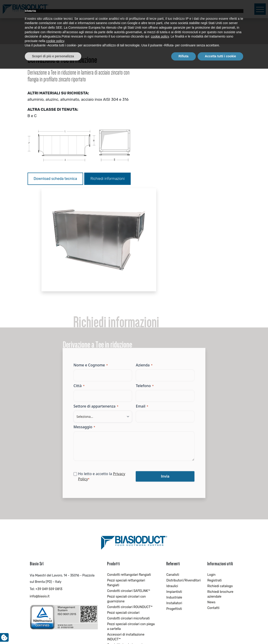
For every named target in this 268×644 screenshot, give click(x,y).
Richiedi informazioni (51, 191)
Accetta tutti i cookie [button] (221, 631)
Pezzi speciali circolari (123, 517)
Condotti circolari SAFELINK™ (129, 495)
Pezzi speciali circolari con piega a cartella (131, 531)
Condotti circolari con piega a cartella (129, 552)
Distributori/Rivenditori (182, 485)
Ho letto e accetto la (106, 384)
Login (211, 479)
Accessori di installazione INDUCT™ (126, 541)
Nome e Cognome (101, 272)
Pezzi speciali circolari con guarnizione (126, 503)
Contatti (213, 512)
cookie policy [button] (160, 612)
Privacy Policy (100, 386)
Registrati (214, 485)
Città (89, 293)
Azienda (144, 272)
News (211, 507)
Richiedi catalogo (220, 491)
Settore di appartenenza (106, 314)
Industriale (174, 502)
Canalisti (173, 479)
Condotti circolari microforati (128, 523)
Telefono (145, 293)
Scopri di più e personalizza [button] (53, 631)
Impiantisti (174, 496)
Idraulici (172, 491)
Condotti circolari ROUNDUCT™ (130, 512)
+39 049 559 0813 (49, 494)
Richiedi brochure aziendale (220, 499)
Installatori (174, 508)
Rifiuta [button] (184, 631)
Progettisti (174, 513)
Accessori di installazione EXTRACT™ (126, 573)
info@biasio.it (40, 501)
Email (142, 314)
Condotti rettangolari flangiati (129, 479)
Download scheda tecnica (55, 179)
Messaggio (95, 334)
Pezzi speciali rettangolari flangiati (126, 487)
